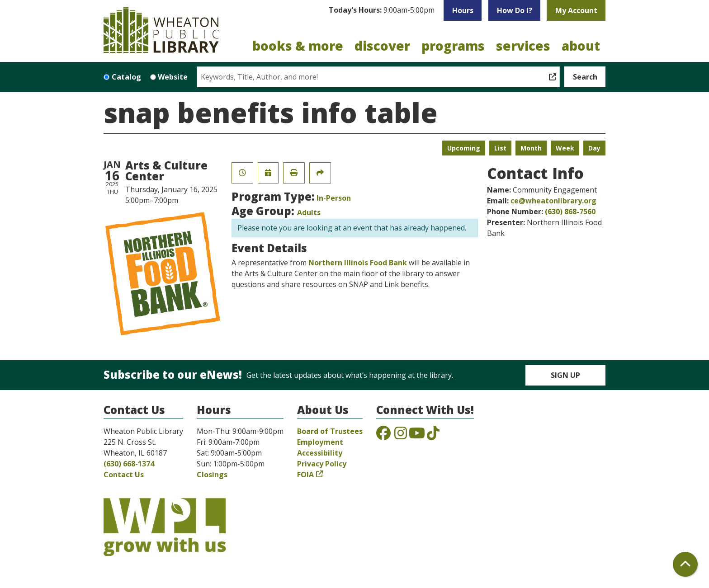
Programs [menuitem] (453, 46)
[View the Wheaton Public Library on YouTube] (417, 436)
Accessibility (320, 453)
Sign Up (565, 375)
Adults (309, 212)
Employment (320, 442)
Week (565, 148)
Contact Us (124, 475)
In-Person (334, 198)
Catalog (126, 77)
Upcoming (464, 148)
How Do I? (515, 10)
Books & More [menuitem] (298, 46)
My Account (576, 10)
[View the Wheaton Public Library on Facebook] (383, 436)
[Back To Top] (685, 564)
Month (531, 148)
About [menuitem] (581, 46)
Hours (463, 10)
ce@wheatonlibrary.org (553, 201)
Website (173, 77)
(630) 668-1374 (129, 464)
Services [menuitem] (523, 46)
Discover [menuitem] (382, 46)
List (500, 148)
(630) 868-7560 (570, 212)
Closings (212, 475)
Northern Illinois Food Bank (358, 263)
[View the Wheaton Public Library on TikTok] (433, 436)
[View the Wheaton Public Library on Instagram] (401, 436)
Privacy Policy (322, 464)
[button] (382, 10)
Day (594, 148)
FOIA (305, 475)
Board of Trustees (330, 431)
